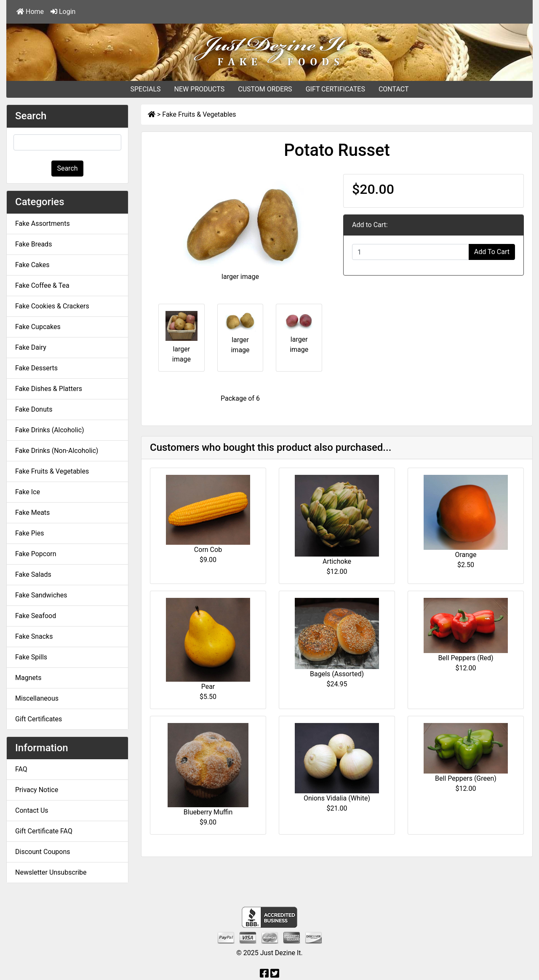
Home (30, 12)
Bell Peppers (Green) (466, 778)
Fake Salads (33, 574)
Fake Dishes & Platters (49, 389)
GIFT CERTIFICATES (335, 89)
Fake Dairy (31, 347)
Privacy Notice (37, 790)
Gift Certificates (39, 719)
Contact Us (32, 810)
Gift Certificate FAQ (44, 831)
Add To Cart (492, 252)
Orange (466, 555)
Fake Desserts (36, 368)
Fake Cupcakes (38, 327)
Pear (208, 687)
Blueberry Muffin (208, 812)
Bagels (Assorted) (337, 674)
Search (67, 168)
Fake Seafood (36, 616)
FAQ (21, 769)
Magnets (28, 678)
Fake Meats (32, 513)
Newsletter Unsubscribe (51, 872)
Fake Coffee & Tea (42, 285)
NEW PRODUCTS (200, 89)
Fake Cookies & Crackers (52, 306)
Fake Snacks (34, 636)
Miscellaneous (37, 698)
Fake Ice (28, 492)
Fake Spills (31, 657)
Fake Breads (33, 244)
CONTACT (394, 89)
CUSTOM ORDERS (265, 89)
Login (63, 12)
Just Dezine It (281, 953)
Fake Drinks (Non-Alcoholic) (57, 451)
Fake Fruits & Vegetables (199, 114)
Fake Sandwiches (41, 595)
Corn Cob (208, 550)
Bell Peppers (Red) (466, 658)
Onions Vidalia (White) (337, 798)
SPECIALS (145, 89)
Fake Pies (29, 533)
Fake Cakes (32, 265)
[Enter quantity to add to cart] (411, 252)
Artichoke (337, 561)
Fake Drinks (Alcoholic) (50, 430)
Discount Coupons (43, 852)
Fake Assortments (43, 224)
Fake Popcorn (36, 554)
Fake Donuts (34, 409)
